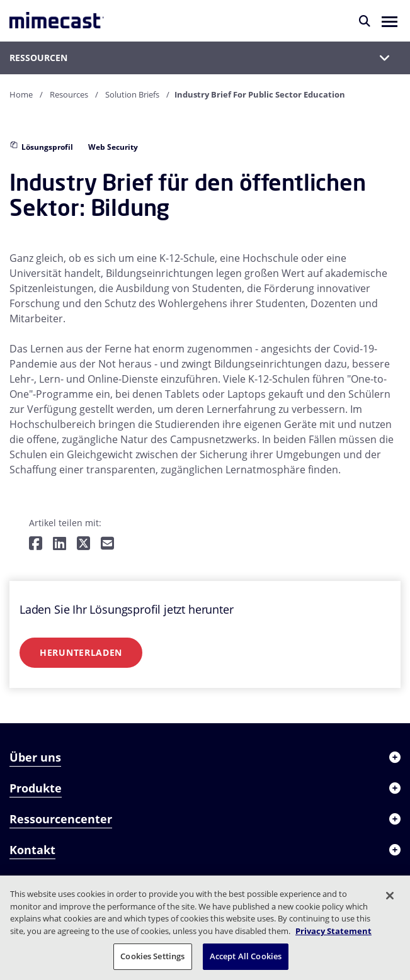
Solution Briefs (132, 94)
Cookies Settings (152, 956)
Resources (69, 94)
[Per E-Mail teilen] (107, 544)
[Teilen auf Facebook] (36, 544)
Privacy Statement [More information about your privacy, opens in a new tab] (333, 931)
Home (21, 94)
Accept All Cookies (246, 956)
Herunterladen (81, 652)
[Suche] (365, 21)
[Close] (390, 896)
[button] (390, 21)
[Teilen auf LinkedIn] (60, 544)
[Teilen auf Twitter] (83, 544)
